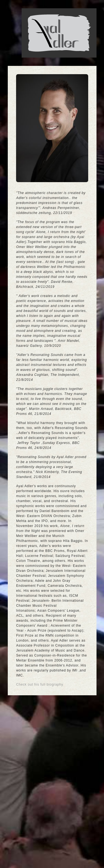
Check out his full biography (40, 684)
